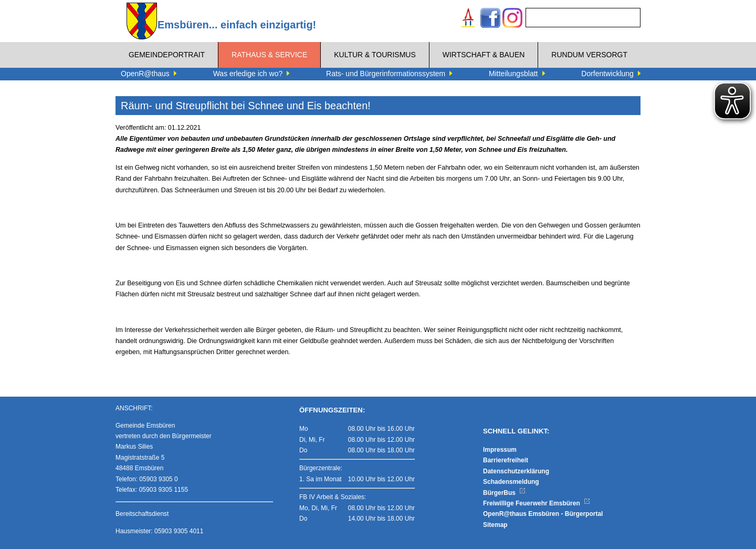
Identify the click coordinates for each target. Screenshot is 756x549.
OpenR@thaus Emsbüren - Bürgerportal (543, 514)
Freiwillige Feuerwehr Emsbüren (537, 503)
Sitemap (495, 525)
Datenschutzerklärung (516, 471)
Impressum (500, 450)
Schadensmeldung (511, 482)
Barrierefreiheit (506, 460)
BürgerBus (504, 493)
